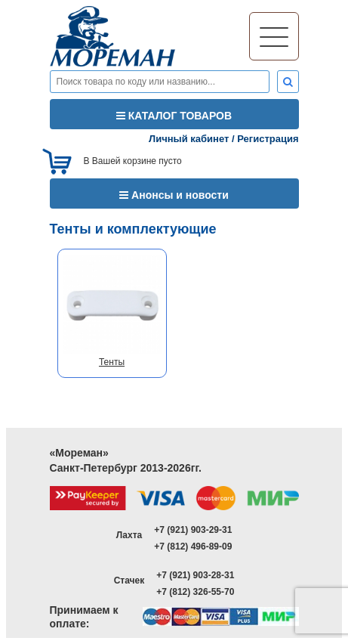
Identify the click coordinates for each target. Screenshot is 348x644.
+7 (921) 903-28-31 (195, 575)
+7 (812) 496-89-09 (193, 546)
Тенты (112, 362)
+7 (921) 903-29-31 (193, 530)
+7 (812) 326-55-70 (195, 592)
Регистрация (268, 139)
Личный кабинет (189, 139)
